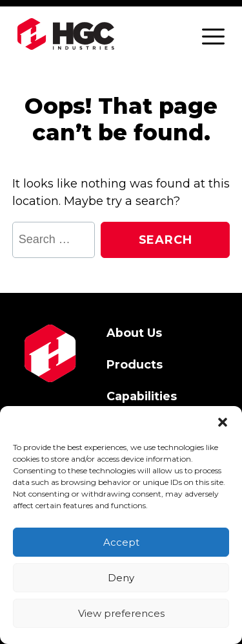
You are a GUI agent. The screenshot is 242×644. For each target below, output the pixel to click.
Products (135, 364)
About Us (134, 333)
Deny (121, 578)
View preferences (121, 613)
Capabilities (142, 396)
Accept (121, 542)
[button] (223, 422)
